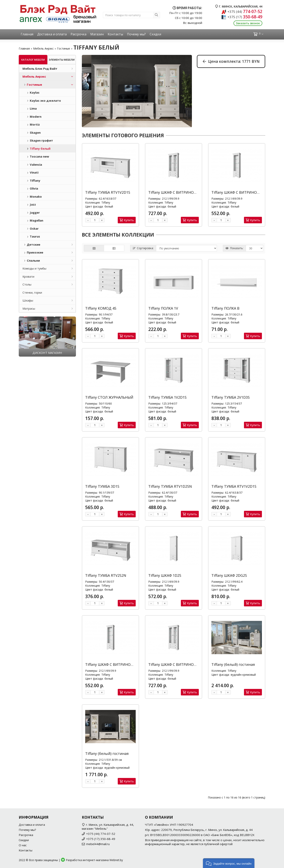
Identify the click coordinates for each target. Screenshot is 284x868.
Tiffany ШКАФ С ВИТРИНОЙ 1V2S (240, 192)
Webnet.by (116, 860)
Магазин (97, 34)
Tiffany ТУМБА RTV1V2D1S (108, 192)
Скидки (155, 34)
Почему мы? (136, 34)
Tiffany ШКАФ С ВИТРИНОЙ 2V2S (177, 192)
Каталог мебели (33, 60)
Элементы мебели (62, 60)
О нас (23, 845)
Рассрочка (78, 34)
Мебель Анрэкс (43, 48)
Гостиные (64, 48)
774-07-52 (245, 11)
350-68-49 (245, 17)
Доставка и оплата (52, 34)
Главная (27, 34)
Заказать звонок (248, 23)
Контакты (115, 34)
